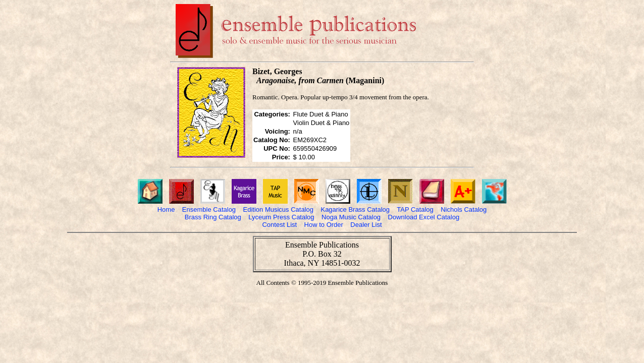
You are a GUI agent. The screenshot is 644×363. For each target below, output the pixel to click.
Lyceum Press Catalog (281, 217)
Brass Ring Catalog (213, 217)
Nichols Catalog (464, 209)
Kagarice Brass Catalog (355, 209)
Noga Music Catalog (351, 217)
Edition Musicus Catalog (278, 209)
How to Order (324, 225)
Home (166, 209)
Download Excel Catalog (424, 217)
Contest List (279, 225)
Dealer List (366, 225)
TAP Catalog (415, 209)
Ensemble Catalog (209, 209)
